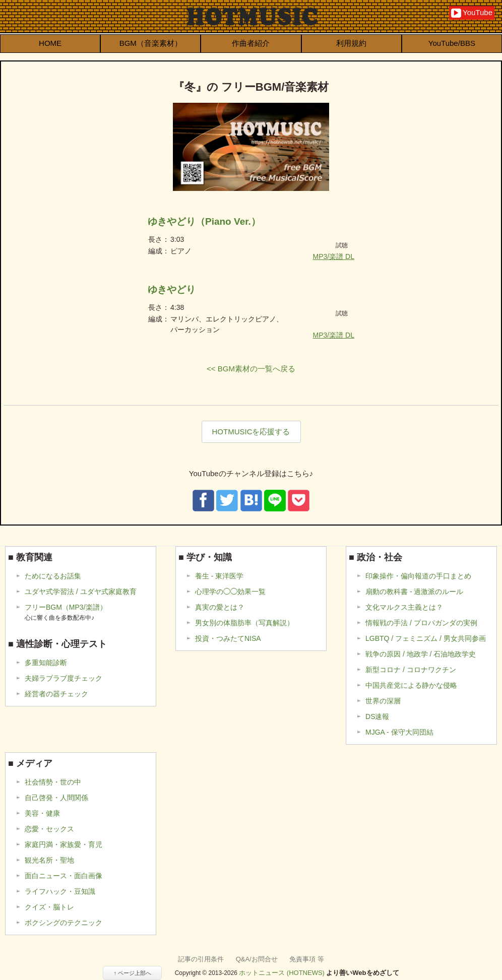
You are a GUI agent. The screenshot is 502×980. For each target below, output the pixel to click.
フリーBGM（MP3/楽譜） (66, 613)
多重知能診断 (46, 663)
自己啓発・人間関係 (56, 798)
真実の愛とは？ (220, 607)
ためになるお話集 (53, 576)
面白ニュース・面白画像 (64, 876)
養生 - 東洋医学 (219, 576)
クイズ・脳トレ (49, 907)
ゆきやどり (172, 289)
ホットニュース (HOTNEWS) (282, 973)
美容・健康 (42, 813)
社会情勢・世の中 (53, 782)
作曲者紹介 (251, 43)
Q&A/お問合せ (257, 959)
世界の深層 (383, 701)
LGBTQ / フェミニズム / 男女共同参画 (426, 638)
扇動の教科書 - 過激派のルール (414, 592)
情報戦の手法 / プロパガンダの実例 (421, 623)
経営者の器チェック (56, 694)
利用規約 (351, 43)
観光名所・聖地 (49, 860)
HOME (50, 43)
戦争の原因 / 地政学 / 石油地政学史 (421, 654)
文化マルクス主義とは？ (404, 607)
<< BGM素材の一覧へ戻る (251, 369)
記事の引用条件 (201, 959)
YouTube (472, 13)
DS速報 (377, 716)
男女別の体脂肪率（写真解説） (244, 623)
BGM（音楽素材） (151, 43)
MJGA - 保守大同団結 (399, 732)
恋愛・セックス (49, 829)
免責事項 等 (307, 959)
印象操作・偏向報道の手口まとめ (418, 576)
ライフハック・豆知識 (60, 891)
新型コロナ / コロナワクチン (411, 670)
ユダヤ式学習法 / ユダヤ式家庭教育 (81, 592)
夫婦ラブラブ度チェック (64, 678)
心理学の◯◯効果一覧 (230, 592)
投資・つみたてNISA (228, 638)
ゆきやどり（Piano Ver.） (204, 221)
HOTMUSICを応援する (251, 432)
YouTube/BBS (452, 43)
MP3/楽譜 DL (334, 256)
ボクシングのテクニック (64, 923)
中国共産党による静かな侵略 (411, 685)
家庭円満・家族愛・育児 (64, 844)
